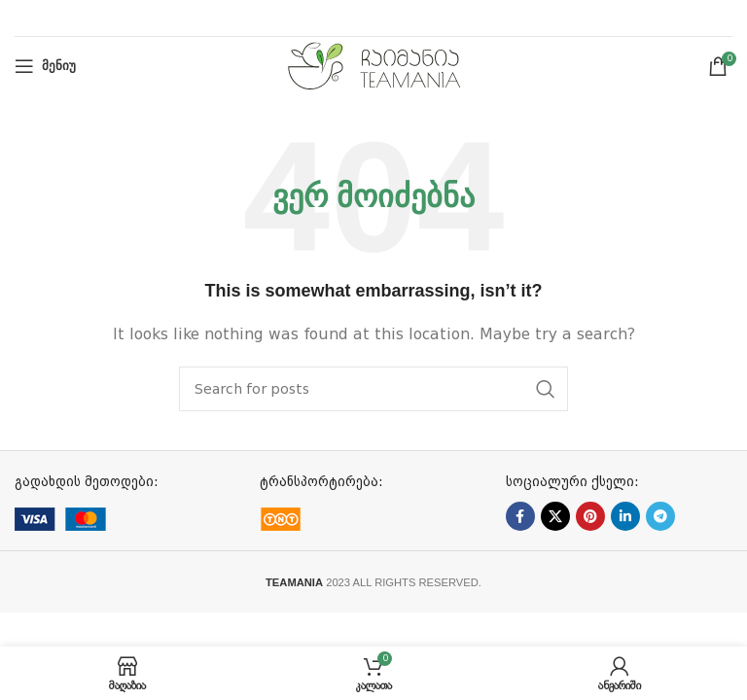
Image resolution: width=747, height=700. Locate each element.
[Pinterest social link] (590, 516)
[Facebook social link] (520, 516)
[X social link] (555, 516)
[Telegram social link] (660, 516)
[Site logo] (374, 65)
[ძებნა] (373, 389)
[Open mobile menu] (45, 66)
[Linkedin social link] (625, 516)
